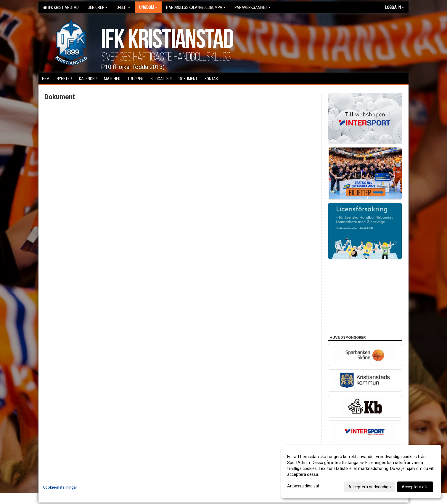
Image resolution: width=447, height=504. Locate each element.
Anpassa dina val (303, 486)
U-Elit (123, 7)
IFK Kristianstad (61, 7)
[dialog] (361, 471)
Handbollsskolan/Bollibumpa (196, 7)
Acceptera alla (415, 487)
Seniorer (98, 7)
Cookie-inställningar (60, 487)
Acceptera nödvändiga (370, 487)
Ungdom (148, 7)
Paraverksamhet (253, 7)
